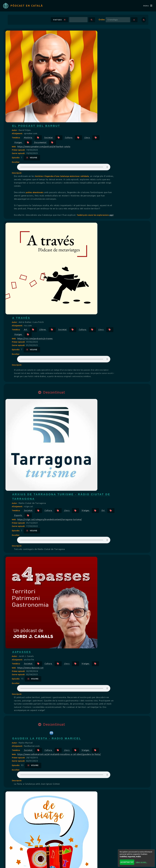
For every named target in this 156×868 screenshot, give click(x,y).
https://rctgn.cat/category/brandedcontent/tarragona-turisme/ (108, 255)
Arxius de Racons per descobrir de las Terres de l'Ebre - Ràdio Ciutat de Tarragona (108, 527)
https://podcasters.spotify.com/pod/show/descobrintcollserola (108, 619)
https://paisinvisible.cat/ (88, 775)
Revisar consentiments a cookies (78, 864)
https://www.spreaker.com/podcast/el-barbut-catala (102, 58)
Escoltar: (74, 74)
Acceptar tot (126, 861)
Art (84, 162)
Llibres (101, 162)
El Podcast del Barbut (95, 37)
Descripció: (75, 84)
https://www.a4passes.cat (89, 326)
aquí (105, 139)
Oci (94, 251)
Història (87, 49)
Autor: (73, 42)
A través (80, 151)
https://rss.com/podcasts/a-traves (93, 171)
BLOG (75, 847)
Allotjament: (76, 45)
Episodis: (74, 69)
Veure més (78, 827)
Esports (112, 251)
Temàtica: (75, 49)
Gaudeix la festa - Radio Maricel (105, 386)
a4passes (80, 305)
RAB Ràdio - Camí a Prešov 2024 (102, 676)
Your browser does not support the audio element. (108, 79)
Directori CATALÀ (53, 847)
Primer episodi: (77, 62)
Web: (73, 58)
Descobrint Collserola (95, 598)
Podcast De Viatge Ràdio (96, 451)
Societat (107, 49)
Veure (90, 69)
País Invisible (85, 754)
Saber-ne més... (140, 861)
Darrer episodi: (77, 65)
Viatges (55, 23)
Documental (116, 54)
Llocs (75, 54)
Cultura (127, 49)
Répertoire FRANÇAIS (99, 847)
